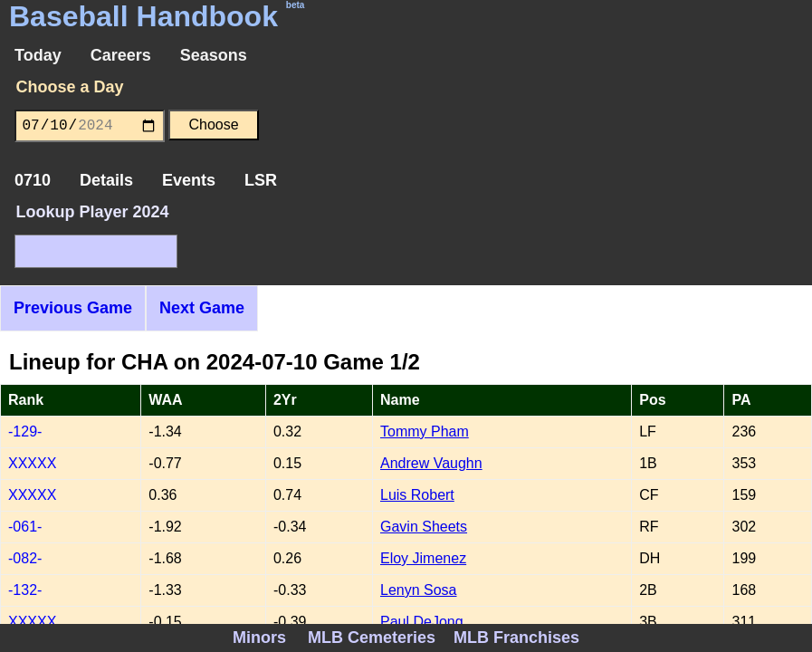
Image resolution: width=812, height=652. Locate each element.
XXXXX (32, 463)
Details (106, 180)
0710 (33, 180)
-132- (25, 590)
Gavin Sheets (424, 527)
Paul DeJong (422, 622)
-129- (25, 431)
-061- (25, 527)
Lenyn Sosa (419, 590)
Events (189, 180)
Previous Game (73, 308)
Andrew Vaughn (431, 463)
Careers (121, 55)
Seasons (214, 55)
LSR (261, 180)
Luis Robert (417, 495)
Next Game (202, 308)
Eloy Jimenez (423, 558)
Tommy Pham (425, 431)
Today (38, 55)
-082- (25, 558)
